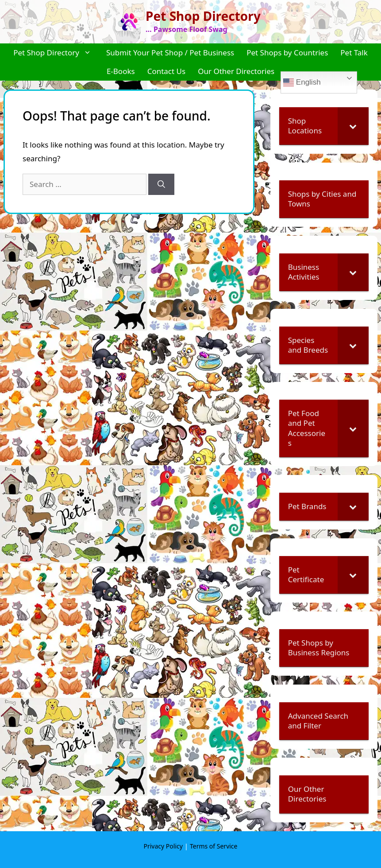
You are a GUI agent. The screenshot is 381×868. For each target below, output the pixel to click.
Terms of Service (214, 846)
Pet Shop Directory (203, 16)
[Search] (161, 184)
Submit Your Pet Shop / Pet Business (170, 53)
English (302, 82)
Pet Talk (354, 53)
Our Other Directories (236, 71)
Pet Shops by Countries (287, 53)
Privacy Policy (163, 846)
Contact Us (167, 71)
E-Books (121, 71)
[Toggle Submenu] (353, 126)
